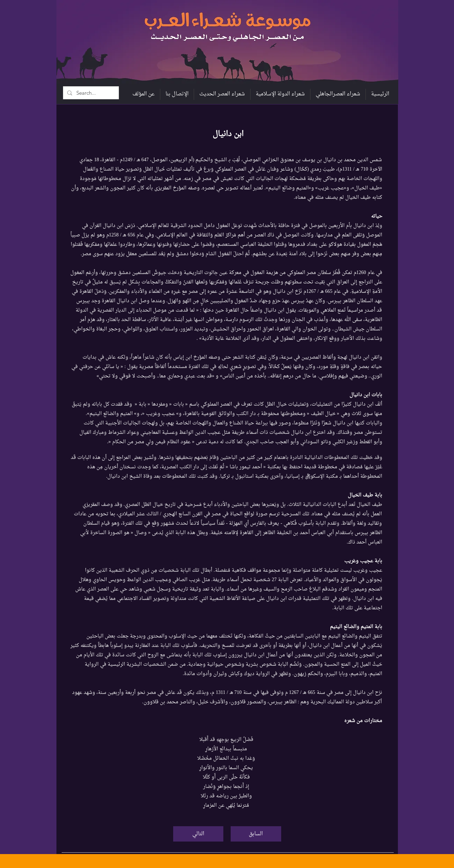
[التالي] (198, 834)
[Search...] (90, 93)
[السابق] (256, 834)
